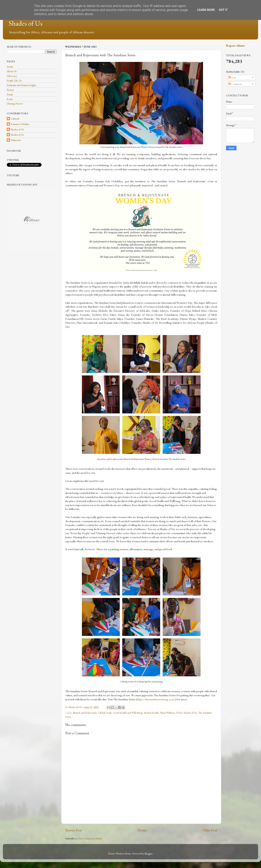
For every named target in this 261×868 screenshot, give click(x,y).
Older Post (210, 830)
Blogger (148, 853)
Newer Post (74, 830)
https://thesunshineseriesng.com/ (156, 699)
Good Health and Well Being (128, 713)
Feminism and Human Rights (21, 85)
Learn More (206, 10)
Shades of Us (26, 23)
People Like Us (14, 80)
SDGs (179, 713)
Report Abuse (235, 46)
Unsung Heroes (15, 103)
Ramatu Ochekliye (20, 124)
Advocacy (12, 76)
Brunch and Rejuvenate (85, 713)
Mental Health (151, 713)
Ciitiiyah (15, 119)
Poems (10, 94)
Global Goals (105, 713)
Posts (232, 77)
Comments (235, 84)
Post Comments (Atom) (90, 838)
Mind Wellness (167, 713)
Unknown (16, 140)
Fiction (10, 90)
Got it (223, 10)
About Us (12, 71)
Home (142, 830)
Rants (10, 99)
